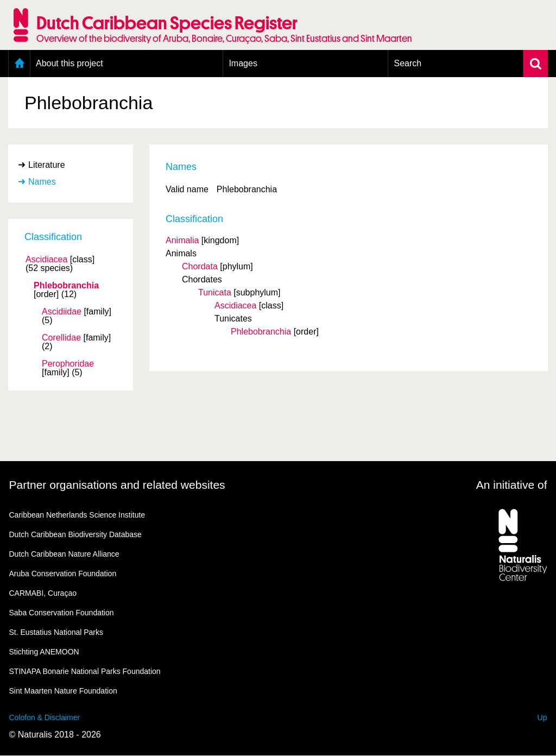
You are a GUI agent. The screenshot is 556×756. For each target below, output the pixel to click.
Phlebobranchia (66, 286)
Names (42, 182)
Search (407, 63)
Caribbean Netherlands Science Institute (77, 515)
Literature (47, 165)
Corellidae (61, 338)
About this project (69, 63)
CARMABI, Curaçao (43, 593)
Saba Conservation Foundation (62, 613)
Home (19, 64)
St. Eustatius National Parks (56, 632)
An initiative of (512, 485)
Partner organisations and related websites (117, 485)
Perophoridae (68, 364)
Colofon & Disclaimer (45, 717)
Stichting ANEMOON (44, 652)
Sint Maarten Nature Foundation (63, 691)
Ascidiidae (62, 312)
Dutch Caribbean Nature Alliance (64, 554)
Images (243, 63)
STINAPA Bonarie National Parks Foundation (85, 671)
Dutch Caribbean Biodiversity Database (75, 534)
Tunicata (215, 292)
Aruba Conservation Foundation (63, 574)
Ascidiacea (46, 260)
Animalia (182, 240)
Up (542, 717)
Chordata (200, 266)
